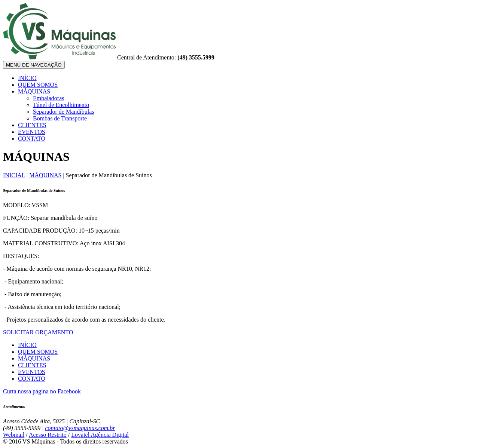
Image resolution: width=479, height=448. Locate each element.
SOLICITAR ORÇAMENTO (38, 332)
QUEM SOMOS (38, 85)
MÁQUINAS (34, 91)
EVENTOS (32, 132)
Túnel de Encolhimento (61, 105)
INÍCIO (27, 78)
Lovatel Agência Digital (100, 435)
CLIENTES (32, 125)
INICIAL (14, 175)
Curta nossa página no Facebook (42, 391)
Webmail (14, 435)
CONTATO (32, 139)
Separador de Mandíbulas (64, 112)
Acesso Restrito (48, 435)
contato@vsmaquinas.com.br (80, 428)
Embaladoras (49, 98)
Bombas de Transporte (60, 118)
